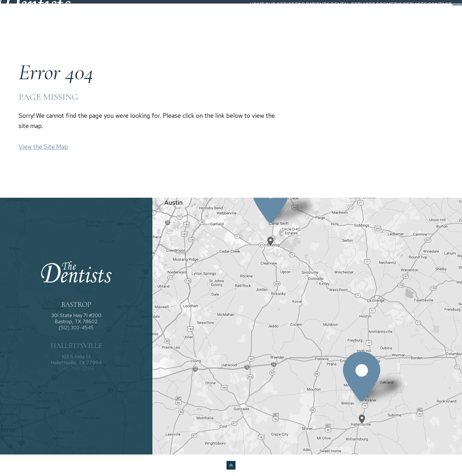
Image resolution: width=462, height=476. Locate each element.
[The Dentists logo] (46, 17)
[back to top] (231, 465)
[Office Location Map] (271, 236)
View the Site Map (43, 147)
